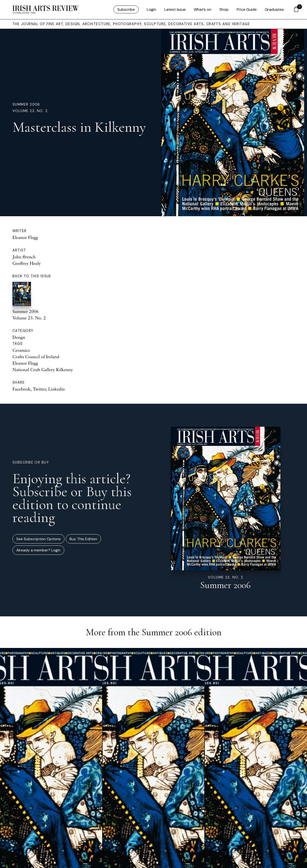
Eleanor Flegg (25, 237)
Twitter (39, 389)
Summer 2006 (26, 104)
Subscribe (126, 9)
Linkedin (56, 389)
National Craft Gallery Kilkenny (43, 369)
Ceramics (21, 350)
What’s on (203, 9)
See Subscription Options (38, 539)
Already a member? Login (38, 550)
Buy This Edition (83, 539)
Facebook (21, 389)
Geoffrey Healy (27, 263)
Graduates (274, 9)
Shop (224, 9)
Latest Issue (175, 9)
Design (19, 337)
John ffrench (24, 257)
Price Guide (247, 9)
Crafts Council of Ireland (36, 357)
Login (151, 9)
